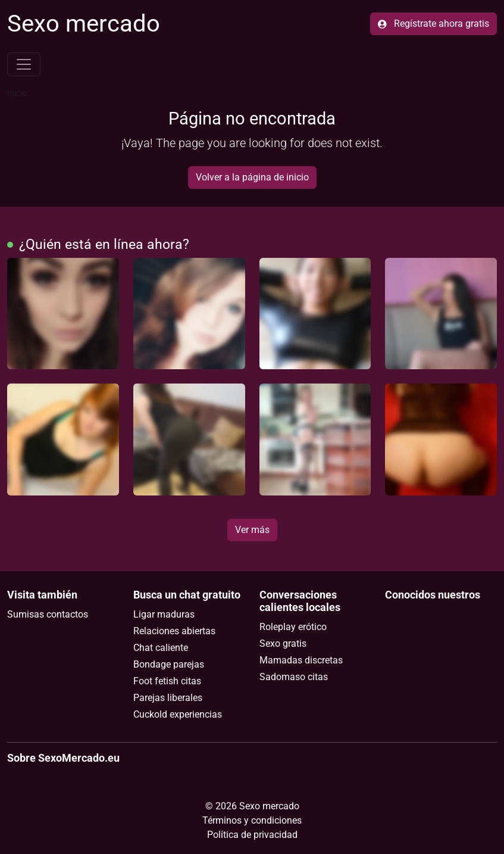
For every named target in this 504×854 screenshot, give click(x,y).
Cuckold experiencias (178, 714)
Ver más (252, 530)
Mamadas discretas (301, 660)
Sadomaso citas (294, 677)
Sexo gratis (283, 643)
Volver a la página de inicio (252, 177)
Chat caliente (161, 648)
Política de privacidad (252, 835)
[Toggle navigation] (24, 64)
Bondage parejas (169, 664)
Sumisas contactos (48, 614)
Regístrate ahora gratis (433, 24)
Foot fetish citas (167, 681)
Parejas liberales (168, 698)
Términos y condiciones (252, 820)
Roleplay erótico (293, 627)
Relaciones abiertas (174, 631)
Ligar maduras (164, 614)
